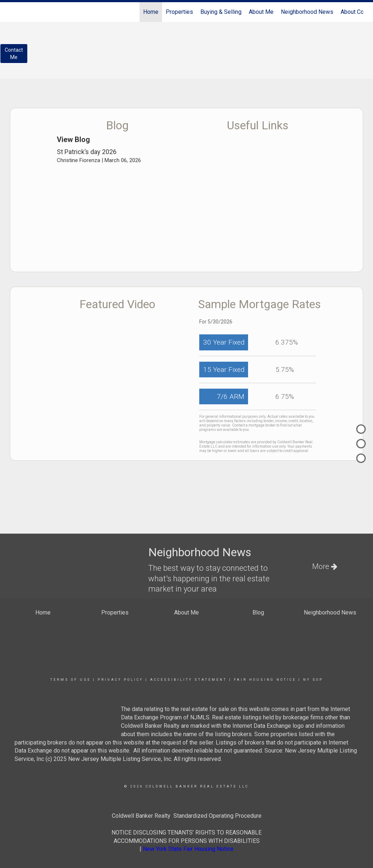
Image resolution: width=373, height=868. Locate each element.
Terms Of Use (70, 680)
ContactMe (14, 54)
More (325, 566)
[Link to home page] (14, 12)
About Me (261, 12)
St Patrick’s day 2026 (87, 152)
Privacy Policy (120, 680)
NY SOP (313, 680)
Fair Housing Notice (265, 680)
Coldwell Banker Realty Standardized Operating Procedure (187, 816)
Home (151, 12)
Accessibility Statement (189, 680)
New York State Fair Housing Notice (188, 849)
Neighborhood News (307, 12)
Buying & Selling (221, 12)
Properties (179, 12)
